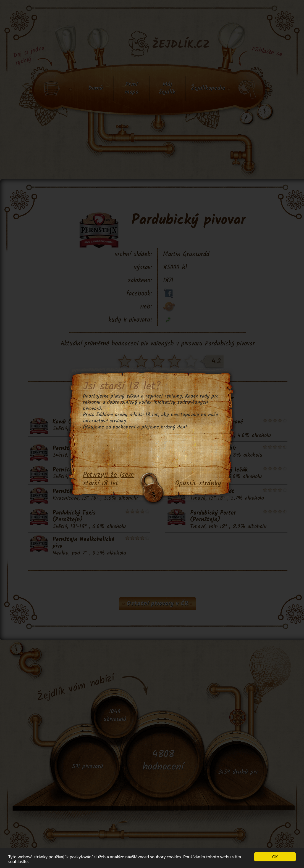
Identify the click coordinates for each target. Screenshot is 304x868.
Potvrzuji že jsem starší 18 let (108, 479)
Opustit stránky (198, 484)
